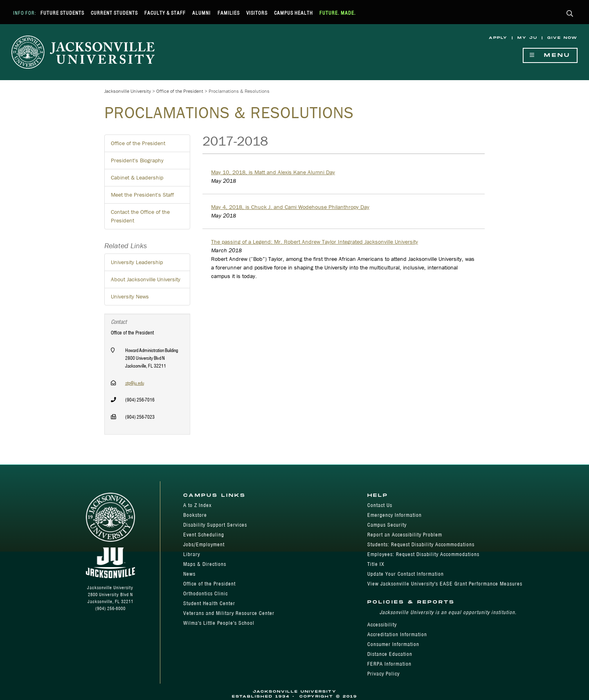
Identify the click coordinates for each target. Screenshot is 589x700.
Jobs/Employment (204, 544)
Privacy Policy (383, 674)
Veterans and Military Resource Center (229, 613)
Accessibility (382, 625)
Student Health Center (209, 603)
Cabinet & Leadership (137, 177)
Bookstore (195, 515)
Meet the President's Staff (142, 195)
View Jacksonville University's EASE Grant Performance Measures (445, 584)
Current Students (114, 13)
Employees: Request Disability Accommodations (423, 554)
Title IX (376, 564)
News (189, 574)
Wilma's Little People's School (219, 623)
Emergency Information (395, 515)
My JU (527, 38)
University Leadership (137, 262)
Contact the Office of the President (140, 216)
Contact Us (380, 505)
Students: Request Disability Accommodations (421, 544)
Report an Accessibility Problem (405, 535)
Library (192, 554)
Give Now (562, 38)
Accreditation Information (397, 634)
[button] (570, 14)
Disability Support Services (215, 525)
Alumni (201, 13)
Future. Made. (338, 13)
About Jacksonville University (146, 279)
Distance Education (390, 654)
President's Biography (137, 160)
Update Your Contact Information (406, 574)
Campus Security (387, 525)
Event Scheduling (204, 535)
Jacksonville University (128, 91)
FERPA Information (389, 664)
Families (229, 13)
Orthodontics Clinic (206, 593)
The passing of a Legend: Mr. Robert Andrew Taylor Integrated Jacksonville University (315, 242)
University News (130, 296)
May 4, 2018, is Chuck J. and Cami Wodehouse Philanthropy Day (290, 207)
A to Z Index (197, 505)
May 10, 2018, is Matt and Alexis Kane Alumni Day (273, 172)
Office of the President (180, 91)
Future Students (62, 13)
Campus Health (293, 13)
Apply (498, 38)
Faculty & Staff (165, 13)
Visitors (257, 13)
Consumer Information (393, 644)
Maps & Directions (205, 564)
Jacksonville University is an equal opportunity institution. (448, 612)
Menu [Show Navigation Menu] (550, 55)
